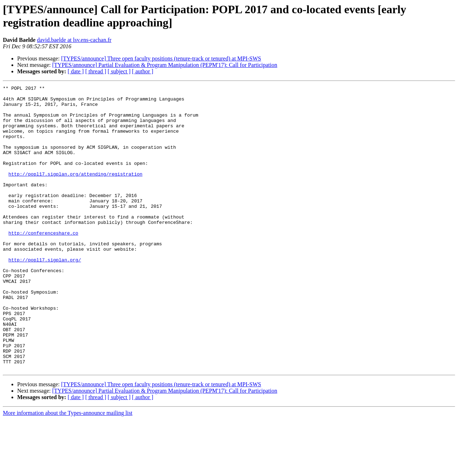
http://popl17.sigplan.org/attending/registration (75, 192)
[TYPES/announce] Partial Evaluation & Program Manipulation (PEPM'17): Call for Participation (165, 65)
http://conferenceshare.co (43, 263)
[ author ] (143, 71)
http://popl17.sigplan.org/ (45, 295)
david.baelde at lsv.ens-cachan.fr (74, 40)
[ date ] (76, 71)
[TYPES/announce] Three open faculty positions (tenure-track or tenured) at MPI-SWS (161, 58)
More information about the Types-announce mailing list (68, 470)
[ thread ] (96, 71)
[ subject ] (119, 71)
